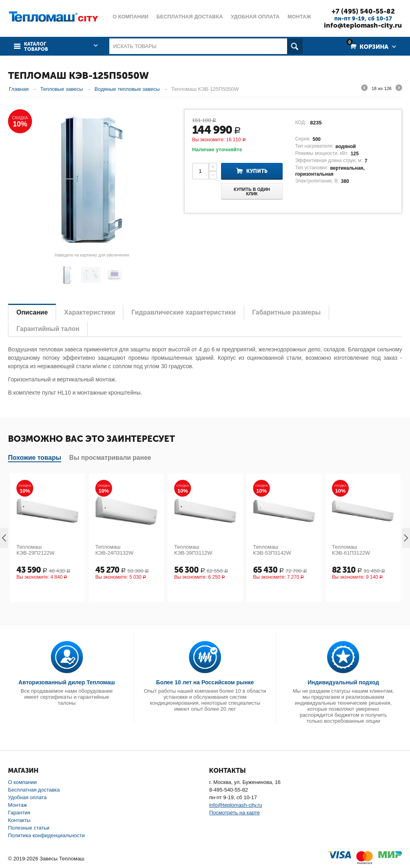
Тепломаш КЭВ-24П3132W (114, 550)
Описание (32, 312)
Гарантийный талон (48, 329)
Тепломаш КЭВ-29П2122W (35, 550)
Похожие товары (35, 458)
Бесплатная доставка (34, 790)
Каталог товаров (36, 47)
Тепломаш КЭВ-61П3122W (351, 550)
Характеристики (89, 312)
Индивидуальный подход (343, 682)
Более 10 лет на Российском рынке (205, 682)
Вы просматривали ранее (110, 458)
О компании (22, 782)
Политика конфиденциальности (46, 835)
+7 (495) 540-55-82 (363, 11)
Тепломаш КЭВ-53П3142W (272, 550)
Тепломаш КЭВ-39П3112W (193, 550)
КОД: (300, 122)
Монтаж (17, 805)
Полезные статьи (29, 828)
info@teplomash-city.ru (363, 25)
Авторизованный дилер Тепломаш (67, 682)
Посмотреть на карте (234, 813)
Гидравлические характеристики (183, 312)
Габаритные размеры (286, 312)
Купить (257, 171)
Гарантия (19, 813)
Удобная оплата (27, 797)
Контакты (19, 820)
